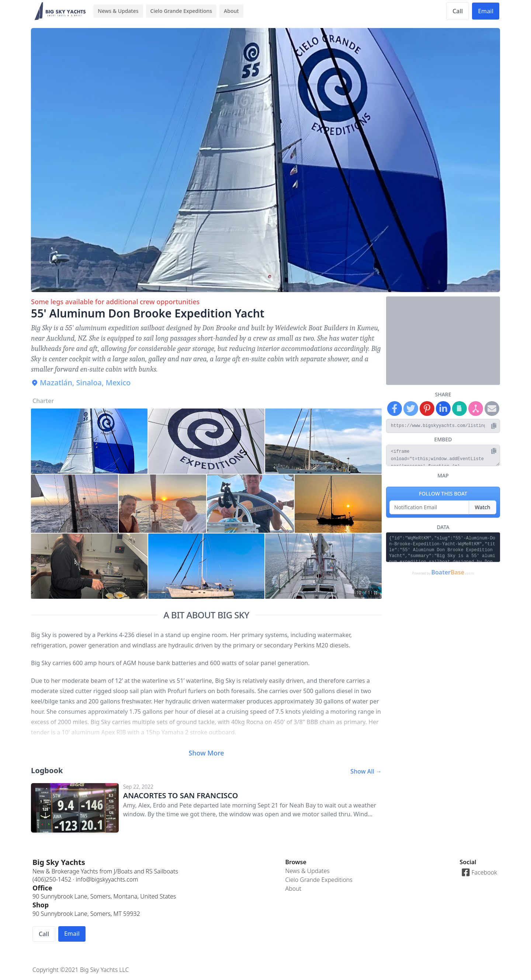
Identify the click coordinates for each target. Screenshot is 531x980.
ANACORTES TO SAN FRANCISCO (181, 795)
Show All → (366, 771)
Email (486, 11)
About (231, 11)
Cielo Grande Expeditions (181, 11)
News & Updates (118, 11)
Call (458, 11)
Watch (483, 507)
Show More (206, 753)
